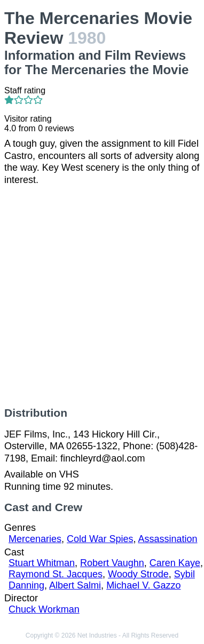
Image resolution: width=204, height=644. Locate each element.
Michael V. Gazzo (143, 585)
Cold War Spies (100, 539)
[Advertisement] (102, 296)
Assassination (167, 539)
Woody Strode (138, 574)
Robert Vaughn (112, 563)
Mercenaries (35, 539)
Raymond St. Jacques (56, 574)
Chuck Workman (44, 609)
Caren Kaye (175, 563)
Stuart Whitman (42, 563)
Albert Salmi (75, 585)
